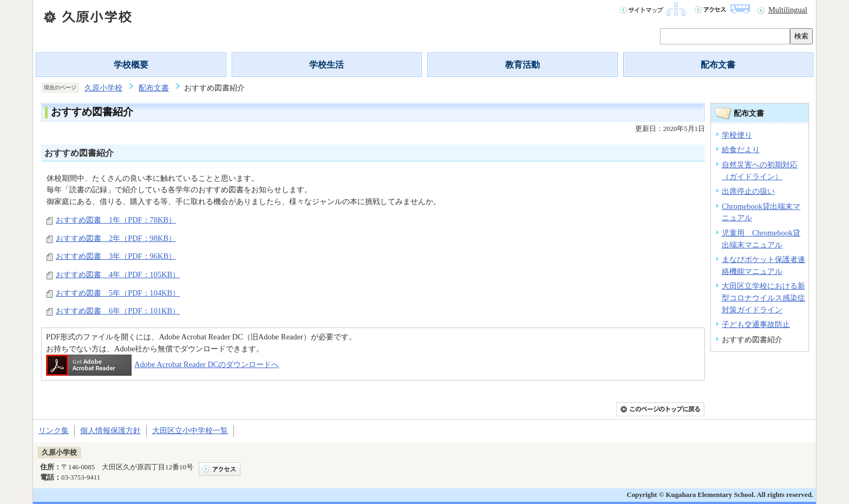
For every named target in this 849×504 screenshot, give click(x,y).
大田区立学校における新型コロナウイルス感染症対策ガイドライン (763, 297)
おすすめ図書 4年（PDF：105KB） (118, 274)
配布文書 (718, 65)
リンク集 (54, 430)
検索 (801, 36)
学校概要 (131, 65)
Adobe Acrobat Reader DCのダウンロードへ (162, 364)
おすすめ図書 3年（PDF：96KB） (116, 256)
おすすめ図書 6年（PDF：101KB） (118, 311)
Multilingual (788, 10)
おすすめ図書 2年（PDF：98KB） (116, 238)
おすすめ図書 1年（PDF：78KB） (116, 220)
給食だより (741, 149)
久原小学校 (103, 88)
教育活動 (523, 65)
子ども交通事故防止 (756, 324)
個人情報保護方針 (110, 430)
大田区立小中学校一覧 (190, 430)
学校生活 (326, 65)
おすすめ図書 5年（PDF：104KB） (118, 293)
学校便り (737, 135)
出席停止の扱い (748, 191)
